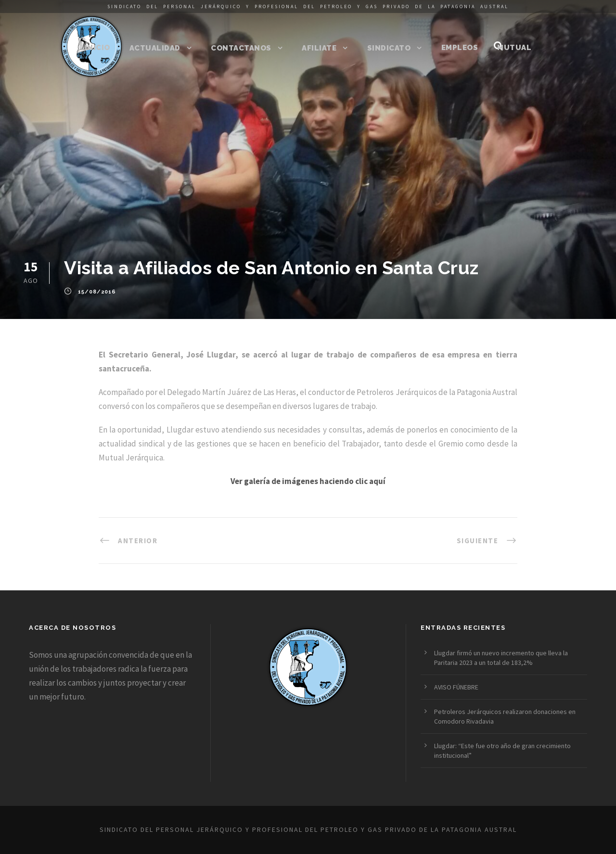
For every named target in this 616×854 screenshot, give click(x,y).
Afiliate (319, 48)
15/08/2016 (97, 292)
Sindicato (389, 48)
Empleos (460, 48)
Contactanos (241, 48)
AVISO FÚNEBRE (456, 687)
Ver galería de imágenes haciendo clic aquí (308, 481)
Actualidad (155, 48)
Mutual (514, 48)
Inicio (97, 48)
